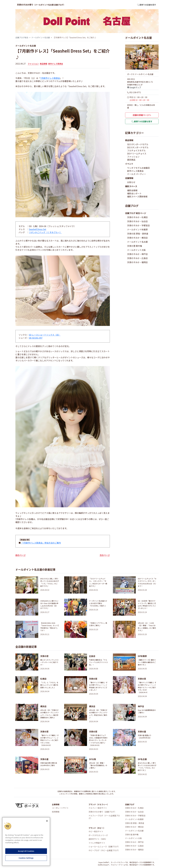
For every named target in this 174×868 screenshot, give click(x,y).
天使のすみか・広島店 (137, 258)
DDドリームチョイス (137, 153)
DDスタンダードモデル (138, 147)
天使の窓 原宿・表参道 (138, 234)
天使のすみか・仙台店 (137, 221)
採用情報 (56, 812)
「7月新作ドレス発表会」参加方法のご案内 (41, 543)
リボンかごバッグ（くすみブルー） (45, 232)
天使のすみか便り (41, 5)
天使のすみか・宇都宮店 (138, 225)
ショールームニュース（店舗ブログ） (104, 846)
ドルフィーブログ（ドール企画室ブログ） (104, 817)
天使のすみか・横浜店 (137, 238)
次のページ (105, 555)
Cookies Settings (26, 858)
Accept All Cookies (26, 851)
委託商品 (131, 160)
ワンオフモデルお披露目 (138, 168)
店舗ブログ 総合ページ (136, 213)
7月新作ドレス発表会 (50, 78)
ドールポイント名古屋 (41, 37)
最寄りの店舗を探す (142, 121)
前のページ (21, 555)
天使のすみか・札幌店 (137, 217)
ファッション (33, 64)
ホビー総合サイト (96, 831)
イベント (129, 164)
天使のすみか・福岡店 (137, 262)
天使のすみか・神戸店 (137, 254)
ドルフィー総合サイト (98, 808)
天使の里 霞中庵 (135, 246)
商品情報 (43, 64)
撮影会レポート (134, 193)
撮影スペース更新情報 (137, 196)
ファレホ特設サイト (97, 843)
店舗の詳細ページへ (142, 115)
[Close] (47, 821)
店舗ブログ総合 (22, 37)
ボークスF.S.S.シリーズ (98, 835)
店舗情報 (129, 178)
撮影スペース (131, 186)
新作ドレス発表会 (56, 64)
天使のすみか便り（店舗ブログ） (102, 812)
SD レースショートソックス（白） (45, 335)
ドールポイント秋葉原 (137, 229)
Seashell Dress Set (37, 229)
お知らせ (131, 182)
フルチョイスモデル (136, 150)
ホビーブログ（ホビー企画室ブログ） (104, 850)
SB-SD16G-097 (36, 338)
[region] (26, 842)
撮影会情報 (132, 190)
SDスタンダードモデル (138, 144)
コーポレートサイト (60, 808)
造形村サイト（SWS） (98, 839)
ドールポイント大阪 (136, 250)
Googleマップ (134, 87)
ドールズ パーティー (137, 174)
